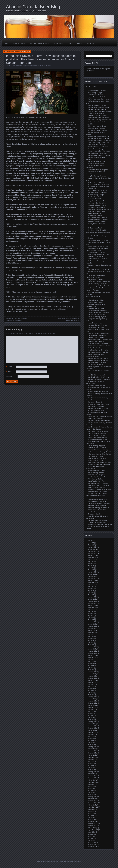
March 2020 (91, 645)
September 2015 (93, 757)
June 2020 (91, 639)
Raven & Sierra (17, 66)
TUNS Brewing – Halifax (95, 479)
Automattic (77, 861)
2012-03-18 (27, 51)
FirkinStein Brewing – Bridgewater (98, 344)
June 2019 (91, 664)
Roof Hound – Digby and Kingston (98, 431)
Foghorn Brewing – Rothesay (97, 128)
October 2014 (92, 780)
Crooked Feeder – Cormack (96, 253)
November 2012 (92, 826)
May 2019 (91, 666)
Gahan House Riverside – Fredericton (99, 141)
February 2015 (92, 772)
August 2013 (91, 809)
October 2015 (92, 755)
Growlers (58, 43)
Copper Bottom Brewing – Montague (99, 504)
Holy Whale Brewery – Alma (96, 161)
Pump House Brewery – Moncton (98, 201)
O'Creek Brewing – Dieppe (96, 195)
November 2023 (92, 553)
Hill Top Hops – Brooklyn (95, 365)
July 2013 (91, 811)
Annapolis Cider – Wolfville (96, 308)
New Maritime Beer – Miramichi (97, 193)
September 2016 (93, 732)
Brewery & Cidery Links (40, 43)
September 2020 (93, 632)
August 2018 (91, 684)
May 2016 (91, 741)
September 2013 (93, 807)
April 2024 (91, 543)
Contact (90, 43)
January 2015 (92, 774)
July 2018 (91, 686)
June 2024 (91, 541)
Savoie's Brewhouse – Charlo (97, 205)
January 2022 (92, 599)
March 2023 (91, 570)
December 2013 (92, 801)
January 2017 (92, 724)
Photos (70, 43)
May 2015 (91, 765)
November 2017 (92, 703)
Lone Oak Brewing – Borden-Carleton (99, 512)
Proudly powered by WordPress (48, 861)
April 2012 (91, 840)
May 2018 (91, 691)
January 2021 (92, 624)
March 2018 (91, 695)
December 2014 (92, 776)
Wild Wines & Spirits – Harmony (97, 494)
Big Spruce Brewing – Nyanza (97, 317)
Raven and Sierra (33, 66)
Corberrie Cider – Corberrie (96, 338)
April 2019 (91, 668)
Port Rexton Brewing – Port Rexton (98, 269)
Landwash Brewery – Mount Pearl (98, 259)
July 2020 (91, 637)
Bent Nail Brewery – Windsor (96, 315)
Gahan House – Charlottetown (97, 510)
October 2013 (92, 805)
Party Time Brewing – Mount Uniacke (99, 421)
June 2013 (91, 813)
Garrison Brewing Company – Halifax (99, 348)
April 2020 (91, 643)
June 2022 (91, 589)
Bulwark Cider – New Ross (96, 327)
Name (9, 367)
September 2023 (93, 557)
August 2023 (91, 560)
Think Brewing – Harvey (95, 216)
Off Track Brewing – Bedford (96, 410)
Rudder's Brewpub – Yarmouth (97, 435)
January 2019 (92, 674)
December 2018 (92, 676)
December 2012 (92, 824)
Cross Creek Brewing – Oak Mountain (99, 120)
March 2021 (91, 620)
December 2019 (92, 651)
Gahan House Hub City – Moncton (98, 136)
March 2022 (91, 595)
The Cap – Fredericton (94, 213)
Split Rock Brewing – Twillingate (97, 284)
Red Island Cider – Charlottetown (98, 520)
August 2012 (91, 832)
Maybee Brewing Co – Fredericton (98, 184)
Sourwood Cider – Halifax (95, 456)
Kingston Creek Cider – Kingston (98, 170)
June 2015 (91, 763)
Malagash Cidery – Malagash (97, 385)
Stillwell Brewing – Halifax (95, 460)
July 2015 (91, 761)
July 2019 (91, 661)
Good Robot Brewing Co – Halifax (98, 350)
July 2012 (91, 834)
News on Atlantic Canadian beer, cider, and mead (26, 11)
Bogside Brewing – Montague (97, 502)
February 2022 (92, 597)
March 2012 (91, 842)
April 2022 (91, 593)
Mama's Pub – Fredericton (96, 182)
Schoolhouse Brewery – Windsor (98, 439)
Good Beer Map (19, 43)
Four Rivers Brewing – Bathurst (97, 130)
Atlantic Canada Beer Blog (33, 7)
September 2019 (93, 657)
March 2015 (91, 770)
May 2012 (91, 838)
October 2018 (92, 680)
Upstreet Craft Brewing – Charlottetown (100, 524)
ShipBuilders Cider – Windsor (97, 448)
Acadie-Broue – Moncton (95, 95)
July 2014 (91, 786)
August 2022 (91, 585)
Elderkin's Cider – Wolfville (96, 342)
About (80, 43)
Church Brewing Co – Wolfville (97, 335)
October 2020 (92, 630)
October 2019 (92, 655)
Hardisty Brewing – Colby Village (98, 358)
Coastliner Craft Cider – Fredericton (98, 118)
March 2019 (91, 670)
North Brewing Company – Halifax (98, 408)
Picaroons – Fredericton (95, 199)
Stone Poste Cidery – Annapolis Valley (99, 462)
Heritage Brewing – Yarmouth (97, 363)
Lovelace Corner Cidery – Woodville (99, 379)
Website (9, 376)
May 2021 (91, 616)
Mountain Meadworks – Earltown (98, 392)
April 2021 (91, 618)
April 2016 (91, 743)
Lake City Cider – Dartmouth (96, 375)
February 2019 (92, 672)
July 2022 (91, 587)
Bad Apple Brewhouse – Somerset (98, 313)
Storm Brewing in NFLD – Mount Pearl (99, 286)
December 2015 (92, 751)
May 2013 (91, 815)
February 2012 (92, 845)
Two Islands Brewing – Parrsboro (98, 483)
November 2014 (92, 778)
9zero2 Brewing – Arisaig (95, 302)
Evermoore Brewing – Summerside (98, 508)
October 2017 (92, 705)
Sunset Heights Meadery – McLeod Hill (100, 209)
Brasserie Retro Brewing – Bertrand (98, 107)
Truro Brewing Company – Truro (97, 477)
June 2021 (91, 614)
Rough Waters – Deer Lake (96, 280)
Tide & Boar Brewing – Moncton (97, 218)
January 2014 (92, 799)
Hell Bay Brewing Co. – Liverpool (98, 360)
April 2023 (91, 568)
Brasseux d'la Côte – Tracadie (97, 109)
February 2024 (92, 547)
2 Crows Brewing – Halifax (96, 300)
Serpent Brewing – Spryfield (96, 446)
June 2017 (91, 713)
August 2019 (91, 659)
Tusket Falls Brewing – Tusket (97, 481)
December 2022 (92, 576)
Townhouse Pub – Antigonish (96, 475)
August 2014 (91, 784)
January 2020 (92, 649)
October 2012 (92, 828)
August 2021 (91, 609)
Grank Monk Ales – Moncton (96, 145)
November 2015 (92, 753)
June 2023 (91, 564)
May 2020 (91, 641)
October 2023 (92, 555)
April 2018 (91, 693)
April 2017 (91, 718)
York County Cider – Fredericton (97, 230)
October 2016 (92, 730)
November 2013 (92, 803)
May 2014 (91, 790)
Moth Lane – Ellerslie (94, 514)
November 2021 (92, 603)
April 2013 (91, 817)
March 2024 (91, 545)
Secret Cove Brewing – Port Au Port (99, 282)
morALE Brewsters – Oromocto (97, 191)
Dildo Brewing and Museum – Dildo (98, 255)
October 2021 (92, 605)
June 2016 (91, 738)
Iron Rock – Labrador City (95, 257)
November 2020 (92, 628)
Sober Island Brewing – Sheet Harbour (99, 454)
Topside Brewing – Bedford (96, 473)
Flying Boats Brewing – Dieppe (97, 126)
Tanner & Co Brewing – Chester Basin (99, 464)
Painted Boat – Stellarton (95, 419)
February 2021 (92, 622)
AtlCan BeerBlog (16, 51)
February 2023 (92, 572)
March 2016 (91, 745)
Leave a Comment (45, 66)
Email (9, 372)
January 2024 (92, 549)
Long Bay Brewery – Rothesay (97, 176)
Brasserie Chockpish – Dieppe (97, 105)
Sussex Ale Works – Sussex (96, 211)
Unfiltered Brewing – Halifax (96, 487)
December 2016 (92, 726)
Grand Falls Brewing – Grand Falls (98, 143)
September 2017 (93, 707)
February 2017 (92, 722)
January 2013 (92, 822)
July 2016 (91, 736)
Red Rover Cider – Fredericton (97, 203)
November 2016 (92, 728)
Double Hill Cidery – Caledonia (97, 506)
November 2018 (92, 678)
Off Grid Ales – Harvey (94, 197)
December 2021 (92, 601)
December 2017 (92, 701)
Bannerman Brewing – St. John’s (98, 240)
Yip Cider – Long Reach (95, 228)
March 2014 (91, 795)
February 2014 (92, 797)
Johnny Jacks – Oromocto (96, 164)
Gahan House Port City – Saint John (99, 139)
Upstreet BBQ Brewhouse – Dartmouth (100, 489)
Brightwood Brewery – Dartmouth (98, 325)
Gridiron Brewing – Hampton (96, 149)
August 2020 (91, 634)
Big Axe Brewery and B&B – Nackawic (99, 99)
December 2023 (92, 551)
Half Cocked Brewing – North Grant (98, 352)
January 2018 (92, 699)
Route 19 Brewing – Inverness (97, 433)
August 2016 (91, 734)
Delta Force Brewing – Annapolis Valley (100, 340)
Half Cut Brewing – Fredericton (97, 153)
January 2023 (92, 574)
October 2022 (92, 580)
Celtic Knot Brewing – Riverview (97, 116)
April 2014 (91, 793)
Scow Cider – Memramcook (96, 207)
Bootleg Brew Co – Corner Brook (98, 246)
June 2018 (91, 689)
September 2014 (93, 782)
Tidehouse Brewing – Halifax (96, 471)
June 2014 (91, 788)
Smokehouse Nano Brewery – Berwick (99, 452)
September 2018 (93, 682)
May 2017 (91, 716)
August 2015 (91, 759)
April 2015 (91, 768)
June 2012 (91, 836)
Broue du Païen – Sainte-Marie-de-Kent (100, 112)
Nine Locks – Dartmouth (95, 402)
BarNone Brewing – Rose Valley (97, 499)
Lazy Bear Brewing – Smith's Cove (98, 377)
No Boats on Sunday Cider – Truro (98, 404)
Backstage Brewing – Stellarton (97, 311)
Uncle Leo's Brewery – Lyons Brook (98, 485)
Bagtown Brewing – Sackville (96, 97)
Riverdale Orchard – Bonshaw (97, 522)
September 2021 (93, 607)
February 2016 (92, 747)
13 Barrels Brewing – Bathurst (97, 91)
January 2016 (92, 749)
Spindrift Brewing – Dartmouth (97, 458)
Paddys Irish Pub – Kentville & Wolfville (100, 417)
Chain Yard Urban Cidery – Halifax (98, 333)
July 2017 (91, 711)
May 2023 (91, 566)
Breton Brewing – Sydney (95, 323)
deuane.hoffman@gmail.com (16, 311)
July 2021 (91, 612)
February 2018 (92, 697)
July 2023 (91, 562)
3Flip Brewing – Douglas (95, 93)
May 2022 (91, 591)
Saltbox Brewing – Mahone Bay (97, 437)
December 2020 (92, 626)
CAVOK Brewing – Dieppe (96, 114)
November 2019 (92, 653)
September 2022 (93, 582)
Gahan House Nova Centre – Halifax (99, 346)
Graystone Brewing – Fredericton (98, 147)
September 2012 (93, 830)
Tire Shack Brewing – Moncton (97, 222)
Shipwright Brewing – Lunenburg (98, 450)
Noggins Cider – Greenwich (96, 406)
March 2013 (91, 820)
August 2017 (91, 709)
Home (6, 43)
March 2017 (91, 720)
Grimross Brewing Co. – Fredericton (99, 151)
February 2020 (92, 647)
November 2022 (92, 578)
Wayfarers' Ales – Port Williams (97, 491)
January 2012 (92, 847)
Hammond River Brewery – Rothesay (99, 155)
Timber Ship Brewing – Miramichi (98, 220)
